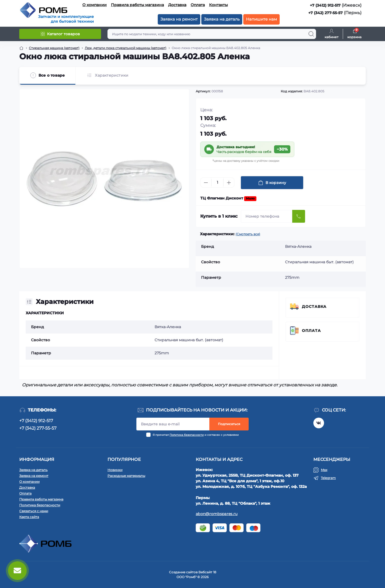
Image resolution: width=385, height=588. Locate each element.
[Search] (311, 34)
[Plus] (229, 183)
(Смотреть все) (248, 234)
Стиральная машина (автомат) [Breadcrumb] (54, 48)
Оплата (198, 5)
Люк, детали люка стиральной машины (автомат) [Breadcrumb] (126, 48)
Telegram (328, 478)
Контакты (218, 5)
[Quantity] (217, 183)
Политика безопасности (187, 435)
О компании (95, 5)
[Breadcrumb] (21, 48)
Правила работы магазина (137, 5)
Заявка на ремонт (179, 19)
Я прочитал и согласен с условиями (196, 435)
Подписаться (229, 424)
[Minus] (206, 183)
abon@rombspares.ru (217, 514)
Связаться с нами (34, 511)
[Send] (299, 216)
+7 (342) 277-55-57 (326, 13)
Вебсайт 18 (207, 572)
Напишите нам (261, 19)
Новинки (115, 470)
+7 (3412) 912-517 (325, 5)
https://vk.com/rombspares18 (319, 423)
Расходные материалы (126, 476)
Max (324, 470)
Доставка (177, 5)
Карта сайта (29, 517)
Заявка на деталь (222, 19)
